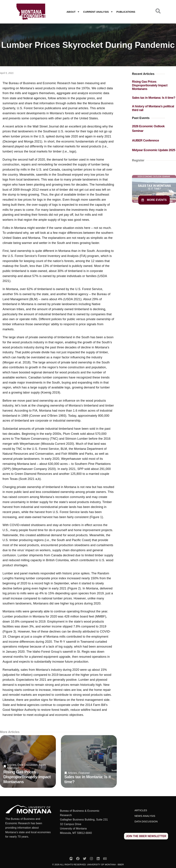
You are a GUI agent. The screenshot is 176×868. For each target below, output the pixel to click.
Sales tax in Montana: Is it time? (154, 98)
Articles (12, 765)
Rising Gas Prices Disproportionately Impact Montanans (27, 777)
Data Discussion (28, 765)
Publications (126, 12)
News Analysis (145, 816)
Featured (84, 773)
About (73, 12)
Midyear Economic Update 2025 (154, 150)
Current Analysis (98, 12)
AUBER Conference (145, 140)
